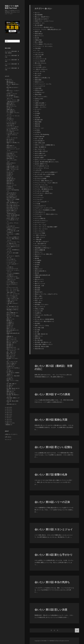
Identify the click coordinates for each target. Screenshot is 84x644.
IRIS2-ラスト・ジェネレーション (44, 21)
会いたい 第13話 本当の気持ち (52, 582)
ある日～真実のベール (12, 218)
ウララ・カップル (11, 138)
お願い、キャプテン (11, 169)
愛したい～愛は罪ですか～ (13, 84)
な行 (7, 413)
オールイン (9, 171)
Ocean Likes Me (11, 193)
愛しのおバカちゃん (11, 130)
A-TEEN (9, 187)
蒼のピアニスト (10, 106)
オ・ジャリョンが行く (12, 160)
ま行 (7, 416)
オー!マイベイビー (11, 288)
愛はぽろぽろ (10, 347)
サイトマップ (8, 440)
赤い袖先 (9, 385)
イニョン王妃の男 (11, 128)
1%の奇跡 (9, 119)
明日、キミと (10, 355)
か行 (7, 407)
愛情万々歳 (9, 103)
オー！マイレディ (11, 295)
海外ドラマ (9, 423)
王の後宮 (9, 174)
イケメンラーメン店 (11, 127)
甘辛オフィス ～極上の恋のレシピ (45, 321)
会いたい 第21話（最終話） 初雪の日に (53, 367)
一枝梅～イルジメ (11, 300)
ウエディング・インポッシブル (44, 208)
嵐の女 (8, 327)
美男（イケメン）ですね (13, 381)
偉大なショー (10, 314)
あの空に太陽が (10, 210)
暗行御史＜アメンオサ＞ (13, 358)
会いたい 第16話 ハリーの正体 (52, 502)
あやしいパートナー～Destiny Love (45, 160)
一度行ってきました (11, 299)
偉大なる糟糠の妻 (11, 313)
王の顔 (8, 176)
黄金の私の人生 (10, 404)
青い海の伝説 (10, 393)
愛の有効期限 (10, 83)
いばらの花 (9, 226)
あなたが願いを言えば (12, 206)
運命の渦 (9, 392)
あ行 (7, 79)
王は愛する (9, 366)
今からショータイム (11, 308)
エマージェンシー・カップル (43, 84)
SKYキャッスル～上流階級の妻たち (45, 145)
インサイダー (10, 262)
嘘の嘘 (8, 321)
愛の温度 (9, 344)
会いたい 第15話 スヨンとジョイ (54, 529)
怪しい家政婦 (10, 111)
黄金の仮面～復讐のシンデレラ (44, 344)
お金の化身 (9, 154)
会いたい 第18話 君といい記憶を (54, 447)
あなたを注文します (11, 209)
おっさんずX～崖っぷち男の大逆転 (45, 174)
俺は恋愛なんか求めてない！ (43, 248)
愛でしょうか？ (10, 340)
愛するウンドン (10, 338)
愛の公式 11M (10, 343)
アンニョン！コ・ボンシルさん (44, 46)
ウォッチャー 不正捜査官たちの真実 (45, 210)
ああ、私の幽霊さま (11, 202)
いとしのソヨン (10, 122)
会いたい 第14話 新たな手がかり (54, 555)
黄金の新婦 (9, 180)
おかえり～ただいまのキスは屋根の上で (46, 172)
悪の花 (8, 332)
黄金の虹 (9, 182)
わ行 (7, 421)
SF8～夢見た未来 (11, 198)
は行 (7, 414)
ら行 (7, 420)
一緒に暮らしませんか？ (13, 303)
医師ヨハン (9, 319)
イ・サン (9, 120)
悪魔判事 (9, 336)
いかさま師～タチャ (11, 133)
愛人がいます (10, 354)
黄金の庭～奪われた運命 (13, 401)
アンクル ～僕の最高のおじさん (44, 189)
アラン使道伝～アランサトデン (44, 44)
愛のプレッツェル (11, 341)
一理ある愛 (9, 302)
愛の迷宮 (9, 346)
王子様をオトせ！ (11, 157)
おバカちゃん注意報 (11, 237)
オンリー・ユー (10, 185)
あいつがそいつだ (11, 204)
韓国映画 (8, 425)
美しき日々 (9, 141)
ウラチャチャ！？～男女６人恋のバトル (46, 214)
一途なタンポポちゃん (12, 135)
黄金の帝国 (9, 158)
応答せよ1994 (10, 163)
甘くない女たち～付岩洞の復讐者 (44, 319)
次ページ (77, 630)
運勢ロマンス (10, 390)
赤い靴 (8, 387)
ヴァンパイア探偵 (11, 297)
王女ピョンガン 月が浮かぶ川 (43, 315)
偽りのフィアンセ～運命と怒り (44, 254)
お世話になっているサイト (11, 434)
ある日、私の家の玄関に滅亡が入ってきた (47, 162)
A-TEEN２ (9, 188)
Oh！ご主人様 (10, 195)
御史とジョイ (10, 329)
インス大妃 (9, 132)
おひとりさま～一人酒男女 (13, 234)
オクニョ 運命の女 (11, 283)
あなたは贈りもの (11, 207)
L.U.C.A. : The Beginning (13, 190)
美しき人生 (9, 139)
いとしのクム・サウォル (13, 223)
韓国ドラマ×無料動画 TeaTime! (12, 7)
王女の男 (9, 177)
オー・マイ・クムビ (11, 289)
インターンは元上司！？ (13, 264)
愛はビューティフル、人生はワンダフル (46, 294)
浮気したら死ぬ (10, 363)
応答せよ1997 (10, 155)
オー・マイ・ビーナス (12, 294)
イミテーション (10, 261)
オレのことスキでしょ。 (13, 284)
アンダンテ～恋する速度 (13, 253)
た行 (7, 411)
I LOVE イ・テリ (11, 94)
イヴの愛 (9, 267)
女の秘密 (9, 324)
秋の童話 (9, 379)
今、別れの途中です (11, 306)
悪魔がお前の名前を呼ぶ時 (13, 333)
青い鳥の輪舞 (10, 95)
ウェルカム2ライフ (11, 269)
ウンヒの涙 (9, 281)
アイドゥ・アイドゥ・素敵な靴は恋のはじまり (48, 29)
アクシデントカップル (12, 245)
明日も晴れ (9, 357)
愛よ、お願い (10, 352)
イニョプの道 (10, 259)
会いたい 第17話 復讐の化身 (51, 474)
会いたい (9, 81)
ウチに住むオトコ (11, 276)
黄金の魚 (9, 184)
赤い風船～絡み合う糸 (12, 388)
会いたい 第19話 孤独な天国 (51, 420)
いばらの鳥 (9, 125)
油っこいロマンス (11, 362)
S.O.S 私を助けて (11, 196)
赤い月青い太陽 (10, 384)
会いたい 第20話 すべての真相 (52, 394)
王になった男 (10, 365)
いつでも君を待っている (13, 220)
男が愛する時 (10, 179)
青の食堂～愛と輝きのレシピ (43, 342)
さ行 (7, 409)
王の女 (8, 165)
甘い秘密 (9, 371)
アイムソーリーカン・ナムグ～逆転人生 (46, 183)
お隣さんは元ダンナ (11, 168)
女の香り (9, 325)
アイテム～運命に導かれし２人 (44, 181)
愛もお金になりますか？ (13, 87)
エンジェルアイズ (11, 152)
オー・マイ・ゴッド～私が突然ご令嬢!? (46, 227)
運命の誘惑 (9, 146)
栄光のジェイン (10, 147)
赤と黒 (8, 108)
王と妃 (8, 172)
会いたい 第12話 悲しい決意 (51, 609)
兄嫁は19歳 (9, 109)
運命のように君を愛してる (13, 143)
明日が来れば (10, 105)
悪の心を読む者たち (11, 330)
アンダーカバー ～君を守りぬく (44, 193)
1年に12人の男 (10, 124)
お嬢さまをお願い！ (11, 166)
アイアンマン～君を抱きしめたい (44, 27)
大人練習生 (9, 322)
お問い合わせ (8, 437)
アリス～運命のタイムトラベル (44, 187)
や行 (7, 418)
